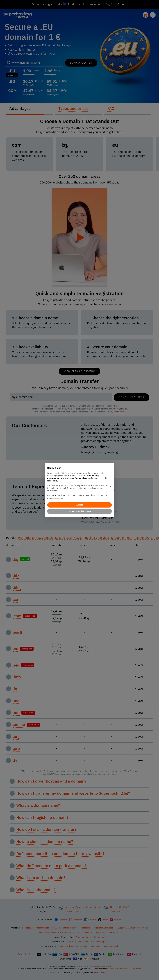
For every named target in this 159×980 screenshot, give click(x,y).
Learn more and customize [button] (79, 511)
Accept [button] (79, 505)
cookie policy (53, 481)
